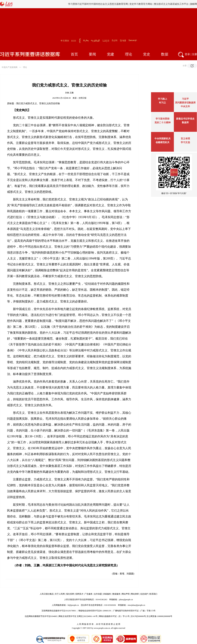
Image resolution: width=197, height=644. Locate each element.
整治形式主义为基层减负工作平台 (171, 4)
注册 (194, 54)
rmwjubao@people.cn (136, 605)
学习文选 (185, 142)
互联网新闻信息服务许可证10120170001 (59, 611)
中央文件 (185, 106)
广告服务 (88, 594)
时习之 (163, 103)
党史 (147, 54)
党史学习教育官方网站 (141, 4)
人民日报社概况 (47, 594)
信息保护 (144, 594)
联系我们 (153, 594)
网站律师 (135, 594)
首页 (74, 54)
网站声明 (126, 594)
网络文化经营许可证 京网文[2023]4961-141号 (78, 616)
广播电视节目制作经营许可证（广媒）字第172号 (134, 611)
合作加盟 (98, 594)
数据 (165, 54)
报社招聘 (70, 594)
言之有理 (185, 139)
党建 (110, 54)
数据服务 (116, 594)
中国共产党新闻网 (10, 67)
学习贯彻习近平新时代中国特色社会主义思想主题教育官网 (98, 4)
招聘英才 (79, 594)
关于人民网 (60, 594)
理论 (129, 54)
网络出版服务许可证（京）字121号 (114, 616)
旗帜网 (194, 4)
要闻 (92, 54)
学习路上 (163, 99)
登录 (187, 54)
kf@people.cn (73, 605)
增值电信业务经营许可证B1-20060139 (95, 611)
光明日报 (82, 98)
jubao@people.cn (126, 600)
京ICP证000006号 (138, 616)
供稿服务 (107, 594)
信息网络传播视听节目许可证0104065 (41, 616)
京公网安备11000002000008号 (159, 616)
